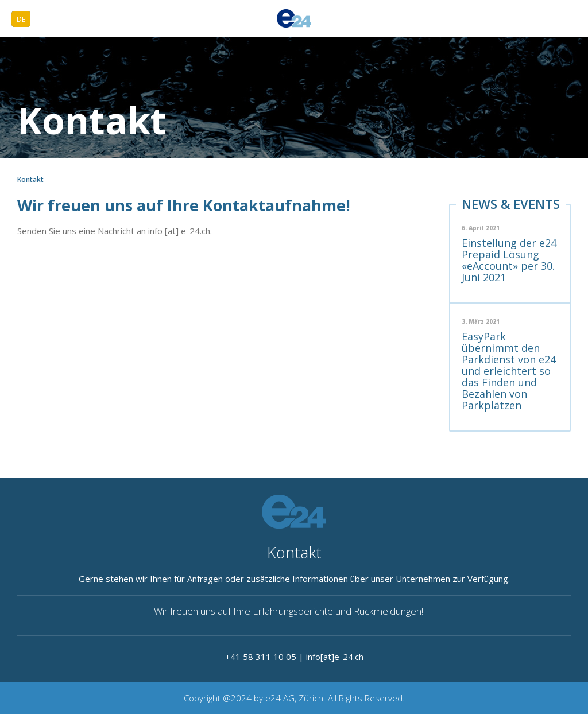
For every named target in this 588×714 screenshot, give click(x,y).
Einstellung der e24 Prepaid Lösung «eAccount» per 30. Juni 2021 (509, 260)
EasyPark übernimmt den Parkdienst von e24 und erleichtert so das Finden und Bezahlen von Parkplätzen (509, 371)
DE (21, 19)
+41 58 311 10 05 (261, 657)
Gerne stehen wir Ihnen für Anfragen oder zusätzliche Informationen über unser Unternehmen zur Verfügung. (294, 579)
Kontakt (294, 552)
